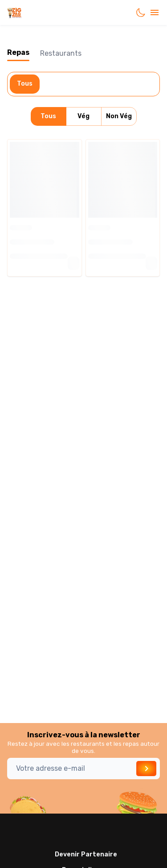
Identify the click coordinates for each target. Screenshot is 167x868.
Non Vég (119, 117)
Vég (84, 117)
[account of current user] (155, 12)
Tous (25, 84)
